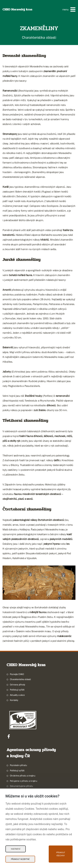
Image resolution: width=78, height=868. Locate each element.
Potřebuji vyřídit (17, 690)
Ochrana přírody (18, 685)
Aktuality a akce (17, 695)
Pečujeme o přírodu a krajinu (24, 781)
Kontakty (14, 700)
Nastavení (16, 849)
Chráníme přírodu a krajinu (23, 776)
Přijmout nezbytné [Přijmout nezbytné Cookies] (20, 859)
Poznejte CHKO (17, 674)
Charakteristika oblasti (20, 679)
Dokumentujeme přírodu (21, 786)
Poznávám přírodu (18, 765)
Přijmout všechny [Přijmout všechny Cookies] (61, 854)
